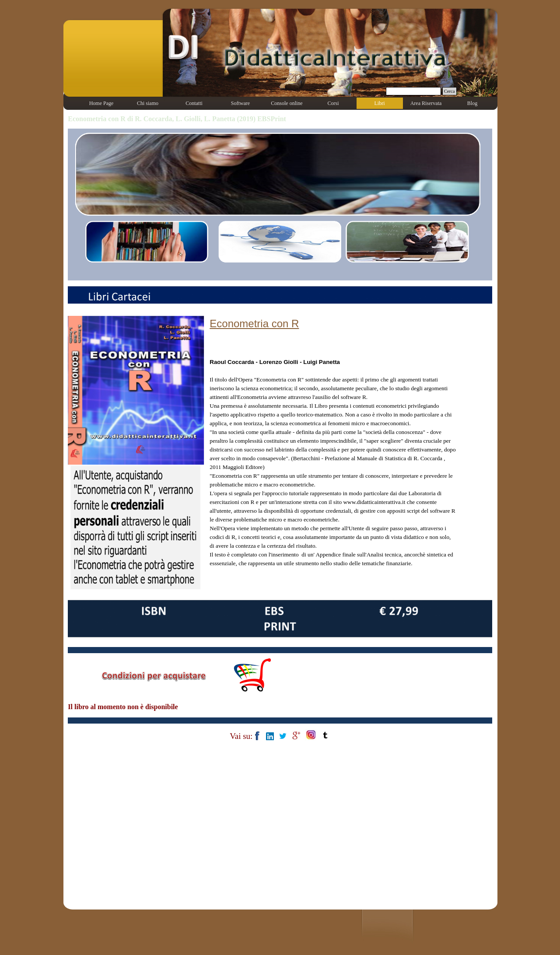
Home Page (101, 103)
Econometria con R (254, 324)
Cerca (450, 91)
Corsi (333, 103)
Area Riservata (426, 103)
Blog (472, 103)
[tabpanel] (333, 451)
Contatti (194, 103)
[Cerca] (413, 91)
